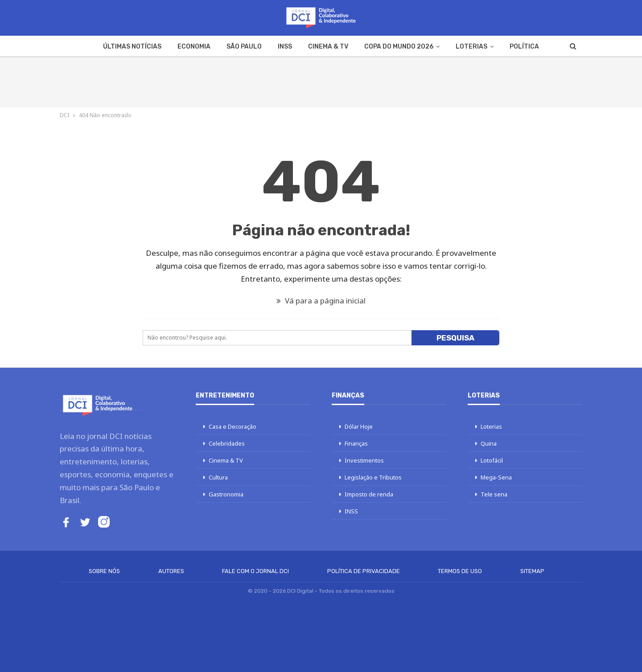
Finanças (356, 443)
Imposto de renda (369, 494)
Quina (489, 443)
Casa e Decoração (233, 426)
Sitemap (532, 571)
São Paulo (244, 47)
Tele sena (494, 494)
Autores (171, 571)
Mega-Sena (496, 477)
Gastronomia (226, 494)
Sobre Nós (104, 571)
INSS (285, 47)
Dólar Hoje (359, 426)
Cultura (218, 477)
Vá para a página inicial (321, 301)
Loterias (471, 47)
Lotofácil (492, 460)
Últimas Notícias (132, 47)
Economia (194, 47)
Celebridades (227, 443)
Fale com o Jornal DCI (255, 571)
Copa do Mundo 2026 (399, 47)
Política (524, 47)
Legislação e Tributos (373, 477)
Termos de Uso (460, 571)
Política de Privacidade (364, 571)
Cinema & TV (328, 47)
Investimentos (364, 460)
